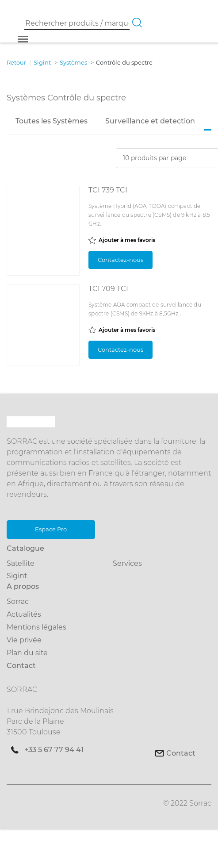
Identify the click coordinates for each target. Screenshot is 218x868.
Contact (181, 753)
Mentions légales (36, 627)
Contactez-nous (120, 260)
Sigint (17, 576)
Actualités (24, 614)
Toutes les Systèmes (52, 121)
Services (127, 563)
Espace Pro (51, 529)
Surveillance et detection (150, 121)
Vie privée (24, 640)
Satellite (21, 563)
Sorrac (18, 601)
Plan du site (27, 653)
